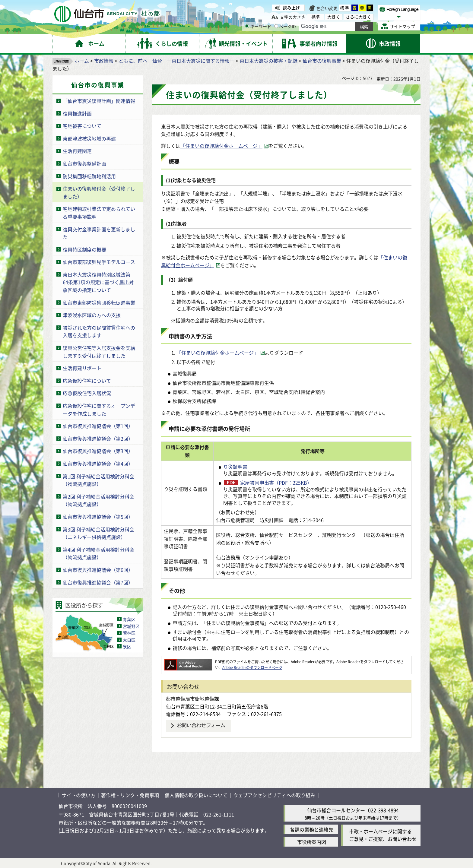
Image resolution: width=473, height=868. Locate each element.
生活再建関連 (77, 151)
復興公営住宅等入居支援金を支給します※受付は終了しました (99, 352)
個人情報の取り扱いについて (196, 795)
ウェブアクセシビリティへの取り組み (274, 795)
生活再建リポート (82, 368)
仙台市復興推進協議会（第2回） (98, 439)
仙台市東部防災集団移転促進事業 (99, 303)
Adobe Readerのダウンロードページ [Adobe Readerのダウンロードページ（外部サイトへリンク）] (252, 667)
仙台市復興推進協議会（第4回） (98, 464)
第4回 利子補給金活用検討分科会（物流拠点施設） (98, 553)
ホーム (82, 61)
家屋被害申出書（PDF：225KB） (276, 483)
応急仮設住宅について (87, 381)
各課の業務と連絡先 (312, 829)
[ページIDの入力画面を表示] (276, 26)
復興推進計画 (77, 113)
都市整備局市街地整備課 (192, 699)
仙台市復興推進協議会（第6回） (98, 570)
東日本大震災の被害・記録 (268, 61)
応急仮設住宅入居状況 (87, 393)
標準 (345, 8)
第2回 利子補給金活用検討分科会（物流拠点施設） (98, 500)
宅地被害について (82, 126)
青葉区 (129, 619)
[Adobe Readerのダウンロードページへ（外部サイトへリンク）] (188, 662)
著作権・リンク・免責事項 (130, 795)
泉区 (127, 646)
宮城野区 (131, 626)
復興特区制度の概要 (84, 249)
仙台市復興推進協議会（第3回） (98, 451)
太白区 (129, 640)
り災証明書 (235, 467)
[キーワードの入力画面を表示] (247, 26)
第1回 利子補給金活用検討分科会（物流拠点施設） (98, 480)
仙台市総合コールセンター (336, 810)
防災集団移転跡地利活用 (89, 176)
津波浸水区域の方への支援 (92, 315)
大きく (334, 17)
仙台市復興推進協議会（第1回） (98, 426)
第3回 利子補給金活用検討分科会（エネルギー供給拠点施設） (98, 533)
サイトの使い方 (78, 795)
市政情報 (104, 61)
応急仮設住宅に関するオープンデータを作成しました (99, 410)
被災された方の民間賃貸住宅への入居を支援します (99, 331)
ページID (285, 26)
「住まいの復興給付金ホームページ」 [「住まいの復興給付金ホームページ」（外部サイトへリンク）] (221, 146)
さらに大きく (358, 17)
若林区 (129, 633)
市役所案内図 (312, 842)
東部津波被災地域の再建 (89, 138)
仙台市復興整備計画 (84, 163)
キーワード (258, 26)
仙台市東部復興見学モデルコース (99, 262)
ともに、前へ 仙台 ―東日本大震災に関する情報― (176, 61)
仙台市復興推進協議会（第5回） (98, 517)
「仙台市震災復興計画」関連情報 (99, 101)
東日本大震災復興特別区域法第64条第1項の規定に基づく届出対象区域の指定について (98, 282)
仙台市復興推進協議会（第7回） (98, 582)
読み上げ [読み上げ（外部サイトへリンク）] (291, 8)
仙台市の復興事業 (322, 61)
